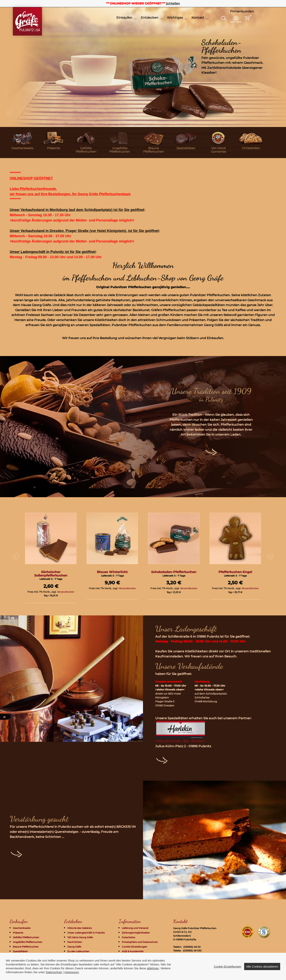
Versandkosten (66, 592)
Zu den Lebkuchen (78, 951)
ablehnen (153, 977)
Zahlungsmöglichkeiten (136, 933)
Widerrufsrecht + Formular (138, 956)
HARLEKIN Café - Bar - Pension (180, 741)
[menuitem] (22, 143)
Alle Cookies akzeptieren (262, 975)
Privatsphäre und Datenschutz (140, 942)
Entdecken (150, 18)
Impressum (129, 961)
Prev (10, 112)
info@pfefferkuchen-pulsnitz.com (203, 954)
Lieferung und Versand (135, 928)
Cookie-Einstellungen (134, 947)
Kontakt (198, 18)
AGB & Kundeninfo (133, 951)
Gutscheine (128, 937)
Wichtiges (175, 18)
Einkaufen (124, 18)
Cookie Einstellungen (228, 975)
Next (268, 112)
